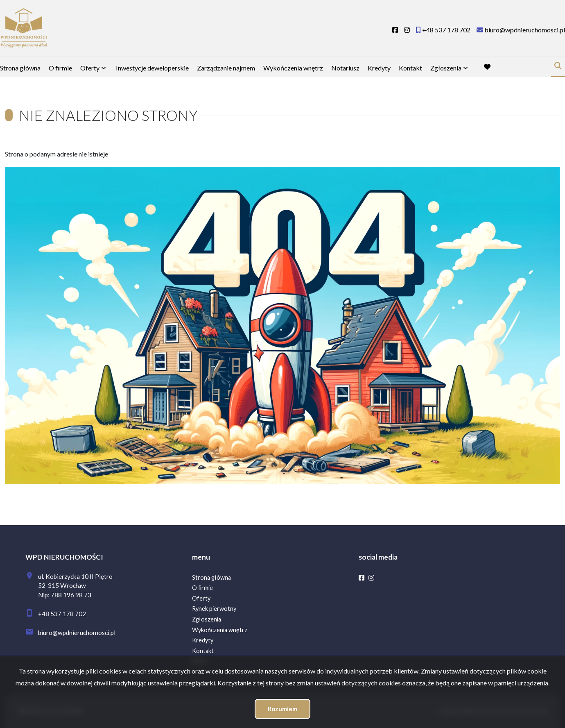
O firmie (60, 68)
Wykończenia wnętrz (293, 68)
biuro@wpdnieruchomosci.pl (77, 633)
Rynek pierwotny (214, 609)
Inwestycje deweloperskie (152, 68)
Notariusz (345, 68)
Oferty (90, 68)
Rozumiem (282, 709)
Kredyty (379, 68)
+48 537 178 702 (62, 614)
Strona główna (20, 68)
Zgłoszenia (446, 68)
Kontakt (410, 68)
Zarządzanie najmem (226, 68)
